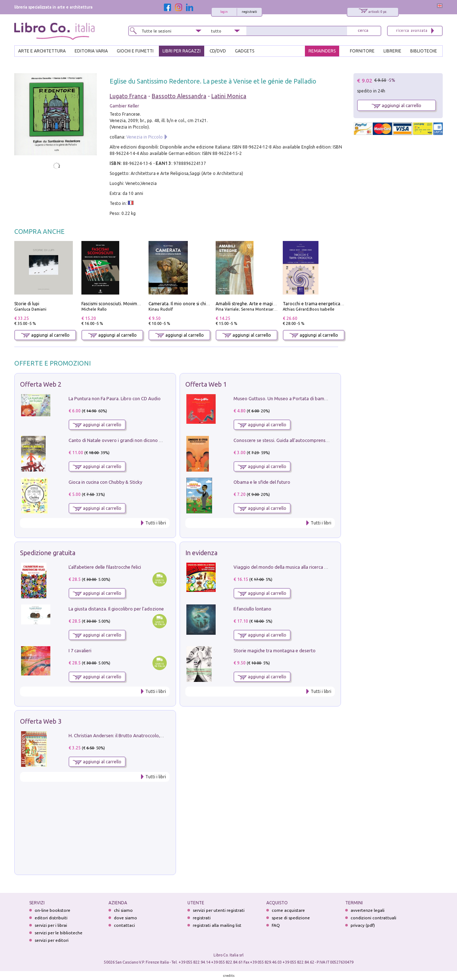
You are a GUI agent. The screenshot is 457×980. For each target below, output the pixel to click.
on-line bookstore (52, 910)
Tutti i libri (156, 523)
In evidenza (201, 553)
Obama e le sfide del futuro (262, 482)
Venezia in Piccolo (145, 137)
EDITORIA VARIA (91, 51)
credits (229, 976)
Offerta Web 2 (41, 384)
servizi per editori (52, 940)
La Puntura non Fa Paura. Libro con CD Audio (115, 398)
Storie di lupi (27, 304)
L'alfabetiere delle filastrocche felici (105, 567)
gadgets (245, 51)
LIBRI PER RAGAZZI (182, 51)
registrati (249, 12)
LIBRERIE (392, 51)
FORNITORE (362, 51)
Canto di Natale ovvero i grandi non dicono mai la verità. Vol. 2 (133, 440)
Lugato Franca (128, 96)
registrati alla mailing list (217, 925)
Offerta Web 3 (41, 721)
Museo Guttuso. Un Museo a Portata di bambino (283, 398)
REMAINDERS (322, 51)
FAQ (276, 925)
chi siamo (123, 910)
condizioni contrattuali (373, 918)
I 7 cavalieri (80, 650)
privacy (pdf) (363, 925)
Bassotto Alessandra (179, 96)
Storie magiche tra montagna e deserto (275, 650)
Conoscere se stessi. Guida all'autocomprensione (284, 440)
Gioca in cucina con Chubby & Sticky (105, 482)
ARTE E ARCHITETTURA (42, 51)
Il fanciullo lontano (252, 609)
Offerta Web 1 (206, 384)
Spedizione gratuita (48, 553)
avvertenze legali (368, 910)
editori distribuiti (51, 918)
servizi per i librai (51, 925)
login (224, 12)
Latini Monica (229, 96)
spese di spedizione (291, 918)
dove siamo (125, 918)
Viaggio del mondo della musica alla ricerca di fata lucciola (294, 567)
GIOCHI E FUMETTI (135, 51)
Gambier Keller (124, 106)
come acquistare (288, 910)
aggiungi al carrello (45, 335)
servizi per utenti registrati (219, 910)
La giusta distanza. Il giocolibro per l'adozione (116, 609)
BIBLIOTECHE (424, 51)
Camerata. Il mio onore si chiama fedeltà (190, 304)
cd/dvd (218, 51)
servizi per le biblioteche (59, 933)
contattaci (124, 925)
